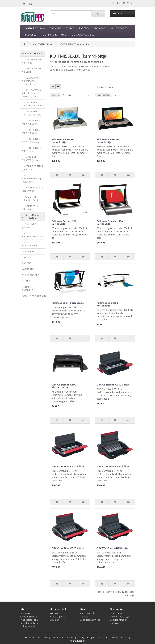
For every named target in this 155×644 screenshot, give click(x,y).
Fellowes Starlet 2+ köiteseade (108, 304)
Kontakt (54, 613)
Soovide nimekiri (118, 620)
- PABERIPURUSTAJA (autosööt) (32, 178)
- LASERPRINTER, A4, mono (32, 61)
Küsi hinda (130, 14)
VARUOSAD (99, 28)
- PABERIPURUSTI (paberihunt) (32, 189)
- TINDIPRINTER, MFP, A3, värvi (32, 131)
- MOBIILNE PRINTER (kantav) (31, 159)
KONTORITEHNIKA (35, 28)
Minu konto (116, 613)
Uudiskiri (114, 623)
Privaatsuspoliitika (29, 623)
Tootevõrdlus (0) (106, 87)
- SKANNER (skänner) (29, 226)
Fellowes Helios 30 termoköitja (63, 141)
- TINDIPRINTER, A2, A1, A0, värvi (32, 140)
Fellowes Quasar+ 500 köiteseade (110, 222)
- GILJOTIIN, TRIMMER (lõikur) (31, 198)
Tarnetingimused (29, 617)
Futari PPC (25, 613)
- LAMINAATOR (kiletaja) (31, 207)
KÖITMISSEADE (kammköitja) (75, 44)
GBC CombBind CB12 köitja (113, 385)
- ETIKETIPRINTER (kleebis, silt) (32, 168)
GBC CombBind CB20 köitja (113, 466)
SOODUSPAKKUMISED (82, 35)
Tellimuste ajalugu (119, 617)
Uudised (84, 617)
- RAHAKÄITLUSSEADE (33, 235)
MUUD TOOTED (119, 28)
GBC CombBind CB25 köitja (68, 548)
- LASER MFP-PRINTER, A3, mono (32, 104)
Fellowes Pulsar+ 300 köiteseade (64, 222)
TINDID (70, 28)
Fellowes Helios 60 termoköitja (108, 141)
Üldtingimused (27, 626)
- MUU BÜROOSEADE (30, 244)
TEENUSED (31, 35)
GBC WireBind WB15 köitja (113, 548)
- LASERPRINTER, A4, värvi (32, 70)
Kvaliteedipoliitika (29, 620)
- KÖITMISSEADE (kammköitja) (32, 217)
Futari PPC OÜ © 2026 (37, 638)
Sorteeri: (55, 95)
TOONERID (55, 28)
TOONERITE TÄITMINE (54, 35)
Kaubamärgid (87, 613)
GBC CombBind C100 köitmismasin (64, 386)
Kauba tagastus (58, 617)
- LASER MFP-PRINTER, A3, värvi (32, 113)
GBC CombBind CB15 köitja (68, 466)
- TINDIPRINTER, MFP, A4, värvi (32, 122)
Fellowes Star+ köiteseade (68, 303)
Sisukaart (55, 620)
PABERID (84, 28)
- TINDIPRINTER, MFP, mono (32, 149)
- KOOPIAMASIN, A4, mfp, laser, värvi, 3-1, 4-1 (32, 93)
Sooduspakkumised (90, 620)
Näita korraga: (103, 95)
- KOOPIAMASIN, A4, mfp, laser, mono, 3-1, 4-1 (32, 81)
